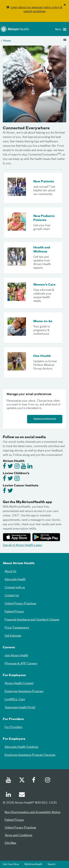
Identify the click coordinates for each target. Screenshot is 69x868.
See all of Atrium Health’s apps (22, 545)
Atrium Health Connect (19, 683)
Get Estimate (13, 636)
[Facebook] (35, 781)
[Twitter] (22, 781)
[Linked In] (9, 795)
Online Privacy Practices (20, 604)
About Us (10, 571)
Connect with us (15, 588)
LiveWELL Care (15, 700)
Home (7, 41)
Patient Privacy (14, 612)
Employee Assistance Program (24, 691)
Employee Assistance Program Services (30, 755)
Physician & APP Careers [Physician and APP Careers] (21, 664)
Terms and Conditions (18, 835)
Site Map (10, 843)
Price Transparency (17, 628)
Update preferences (45, 419)
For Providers (13, 727)
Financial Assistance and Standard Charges (32, 620)
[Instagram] (48, 781)
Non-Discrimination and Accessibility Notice (32, 812)
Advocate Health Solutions (21, 747)
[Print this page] (65, 40)
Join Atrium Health (16, 656)
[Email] (22, 795)
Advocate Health (15, 580)
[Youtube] (9, 781)
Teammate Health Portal (20, 708)
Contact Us (12, 596)
